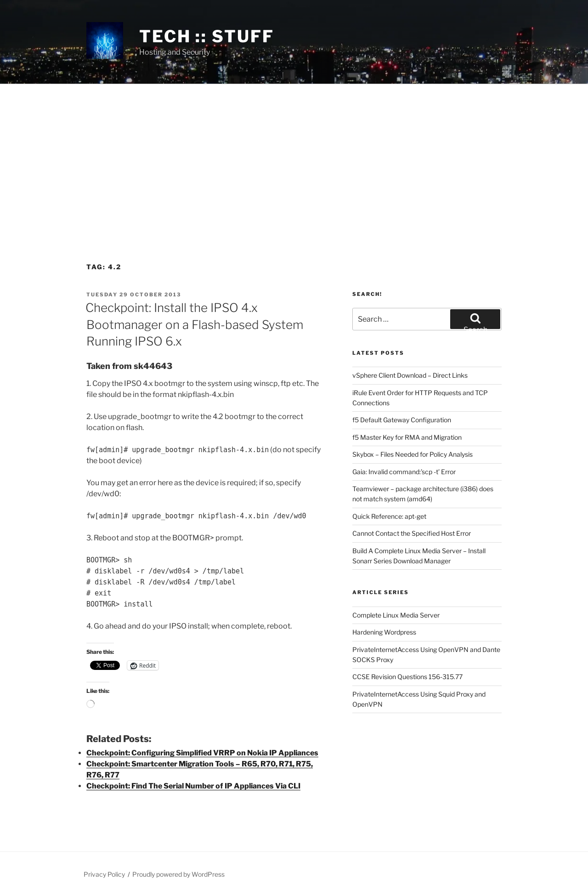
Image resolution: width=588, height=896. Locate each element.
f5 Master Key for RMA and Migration (407, 437)
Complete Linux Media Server (396, 615)
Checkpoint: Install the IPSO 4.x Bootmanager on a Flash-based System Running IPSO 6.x (194, 324)
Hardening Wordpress (384, 632)
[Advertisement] (294, 153)
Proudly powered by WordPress (178, 874)
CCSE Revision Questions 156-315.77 (407, 677)
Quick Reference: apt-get (389, 516)
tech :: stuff (206, 36)
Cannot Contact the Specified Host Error (412, 533)
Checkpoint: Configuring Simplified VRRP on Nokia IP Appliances (202, 753)
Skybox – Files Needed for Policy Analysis (413, 454)
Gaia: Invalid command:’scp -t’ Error (404, 472)
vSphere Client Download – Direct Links (410, 375)
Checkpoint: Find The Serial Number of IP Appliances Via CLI (193, 786)
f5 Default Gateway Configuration (402, 420)
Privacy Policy (104, 874)
